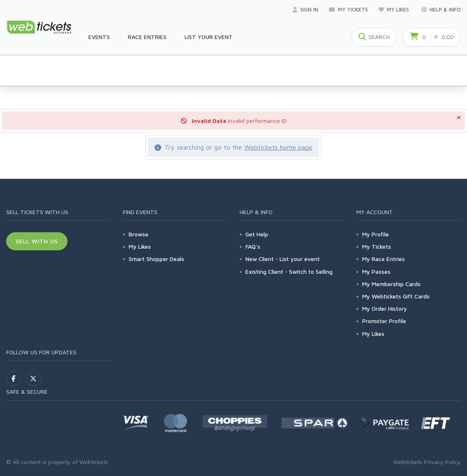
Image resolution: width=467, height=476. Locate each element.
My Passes (376, 272)
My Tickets (348, 9)
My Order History (385, 308)
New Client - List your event (283, 259)
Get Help (257, 234)
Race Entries (147, 37)
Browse (139, 234)
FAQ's (253, 246)
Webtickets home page (278, 147)
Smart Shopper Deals (156, 259)
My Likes (395, 9)
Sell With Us (37, 241)
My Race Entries (384, 259)
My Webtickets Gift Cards (396, 296)
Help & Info (441, 9)
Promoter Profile (384, 321)
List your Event (209, 37)
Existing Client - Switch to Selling (289, 272)
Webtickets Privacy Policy (427, 462)
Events (99, 37)
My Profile (376, 234)
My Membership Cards (391, 284)
